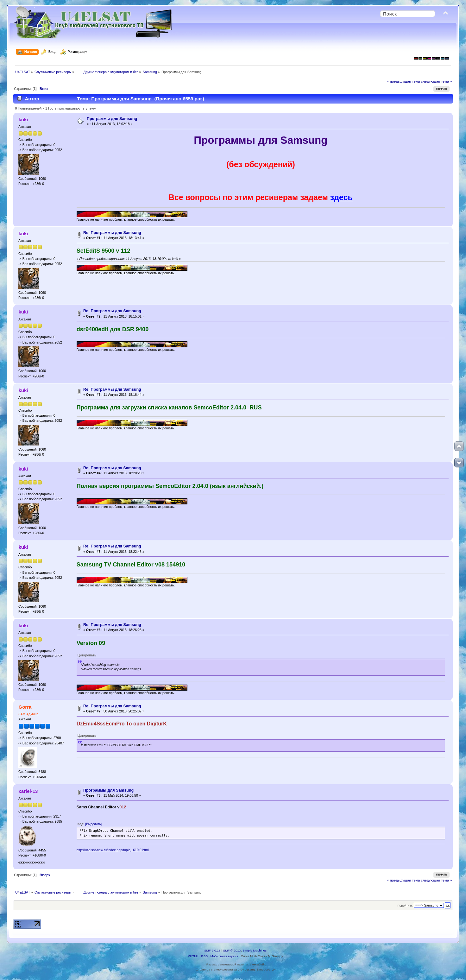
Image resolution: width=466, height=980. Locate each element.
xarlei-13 (28, 791)
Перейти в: (405, 905)
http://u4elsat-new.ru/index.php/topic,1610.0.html (113, 850)
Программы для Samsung (112, 119)
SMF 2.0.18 (212, 950)
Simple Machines (255, 950)
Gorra (25, 707)
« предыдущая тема (403, 81)
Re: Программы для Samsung (112, 233)
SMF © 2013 (232, 950)
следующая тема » (437, 81)
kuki (23, 120)
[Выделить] (93, 824)
